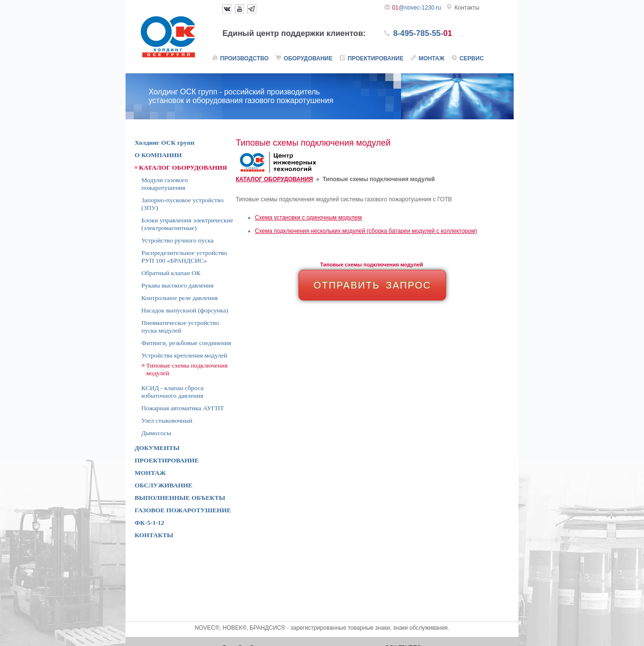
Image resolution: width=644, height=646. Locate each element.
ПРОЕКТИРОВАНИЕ (167, 460)
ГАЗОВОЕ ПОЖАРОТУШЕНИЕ (183, 510)
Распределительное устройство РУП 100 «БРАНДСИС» (184, 257)
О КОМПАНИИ (158, 155)
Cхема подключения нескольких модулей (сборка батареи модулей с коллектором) (366, 231)
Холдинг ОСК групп (165, 143)
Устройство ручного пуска (178, 240)
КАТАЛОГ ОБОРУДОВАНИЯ (274, 179)
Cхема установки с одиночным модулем (308, 218)
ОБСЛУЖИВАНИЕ (163, 485)
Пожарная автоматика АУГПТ (183, 408)
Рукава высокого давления (178, 285)
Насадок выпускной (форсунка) (185, 310)
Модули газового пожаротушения (165, 184)
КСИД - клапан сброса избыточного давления (172, 392)
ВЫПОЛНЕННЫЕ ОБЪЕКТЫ (180, 498)
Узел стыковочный (167, 421)
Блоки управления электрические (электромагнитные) (187, 224)
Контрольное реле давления (179, 298)
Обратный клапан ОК (171, 273)
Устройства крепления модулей (184, 355)
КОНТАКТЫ (154, 535)
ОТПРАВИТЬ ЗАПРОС (372, 285)
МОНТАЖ (150, 473)
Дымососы (156, 433)
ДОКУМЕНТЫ (157, 448)
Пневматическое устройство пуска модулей (180, 327)
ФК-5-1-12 (149, 523)
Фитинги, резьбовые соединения (186, 343)
